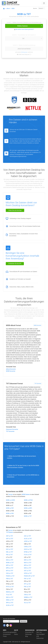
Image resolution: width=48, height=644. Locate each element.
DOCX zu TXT (28, 549)
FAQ (15, 632)
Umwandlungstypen (9, 632)
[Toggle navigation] (44, 3)
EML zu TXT (10, 552)
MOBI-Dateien (26, 494)
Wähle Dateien (22, 26)
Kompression (7, 634)
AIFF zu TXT (10, 539)
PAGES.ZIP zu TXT (29, 576)
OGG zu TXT (10, 573)
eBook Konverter (11, 369)
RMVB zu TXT (10, 592)
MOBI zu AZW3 (10, 500)
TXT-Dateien (10, 532)
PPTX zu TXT (10, 587)
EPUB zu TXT (28, 552)
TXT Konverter (38, 384)
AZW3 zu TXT (28, 541)
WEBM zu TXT (28, 597)
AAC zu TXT (28, 536)
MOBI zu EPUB (28, 500)
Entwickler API (29, 632)
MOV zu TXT (28, 563)
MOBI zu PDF (10, 508)
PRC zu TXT (27, 587)
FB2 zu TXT (9, 555)
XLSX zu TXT (10, 605)
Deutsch (41, 8)
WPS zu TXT (10, 603)
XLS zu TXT (27, 603)
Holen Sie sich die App (15, 210)
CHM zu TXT (28, 547)
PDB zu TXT (10, 579)
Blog (27, 636)
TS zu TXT (9, 595)
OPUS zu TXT (28, 573)
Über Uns (39, 632)
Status (16, 634)
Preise (5, 636)
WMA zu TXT (10, 600)
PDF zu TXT (27, 579)
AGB (38, 636)
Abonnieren (24, 621)
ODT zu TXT (27, 571)
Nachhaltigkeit (41, 634)
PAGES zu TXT (10, 576)
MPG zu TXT (10, 568)
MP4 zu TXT (28, 565)
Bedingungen (24, 52)
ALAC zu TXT (28, 539)
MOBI (13, 9)
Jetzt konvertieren (24, 49)
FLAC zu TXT (28, 555)
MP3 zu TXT (10, 565)
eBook (8, 9)
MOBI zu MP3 (28, 508)
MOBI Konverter (38, 325)
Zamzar (11, 494)
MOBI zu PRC (10, 513)
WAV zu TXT (10, 597)
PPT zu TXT (27, 584)
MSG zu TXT (28, 568)
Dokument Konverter (12, 429)
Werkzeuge (28, 634)
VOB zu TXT (28, 595)
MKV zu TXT (28, 560)
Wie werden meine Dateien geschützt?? (25, 29)
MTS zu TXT (10, 571)
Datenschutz (40, 638)
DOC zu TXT (10, 549)
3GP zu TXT (10, 536)
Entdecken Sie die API (15, 264)
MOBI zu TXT (28, 516)
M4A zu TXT (10, 560)
